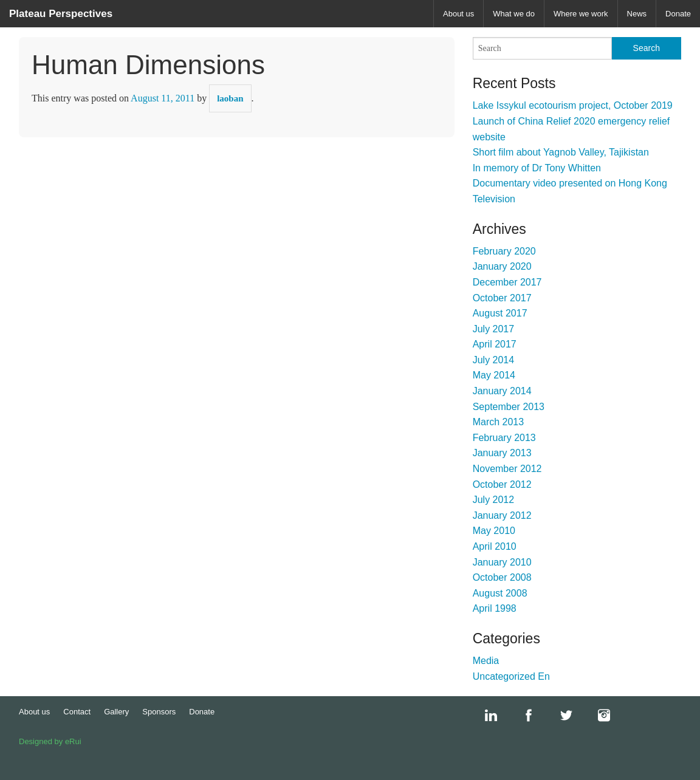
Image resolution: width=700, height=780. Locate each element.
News (637, 14)
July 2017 (494, 329)
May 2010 (494, 531)
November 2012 (507, 469)
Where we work (581, 14)
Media (486, 661)
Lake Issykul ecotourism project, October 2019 (573, 105)
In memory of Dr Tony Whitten (537, 168)
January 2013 (502, 453)
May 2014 (494, 375)
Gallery (116, 712)
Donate (678, 14)
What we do (514, 14)
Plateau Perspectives (61, 14)
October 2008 (502, 577)
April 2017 (495, 344)
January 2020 (502, 266)
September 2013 (509, 407)
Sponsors (159, 712)
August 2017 (500, 313)
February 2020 (504, 251)
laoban (230, 98)
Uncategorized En (511, 676)
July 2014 (494, 360)
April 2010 (495, 546)
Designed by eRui (50, 741)
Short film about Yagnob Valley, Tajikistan (561, 152)
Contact (77, 712)
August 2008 (500, 593)
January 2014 (502, 391)
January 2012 (502, 515)
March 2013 (499, 422)
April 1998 (495, 608)
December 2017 (507, 282)
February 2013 (504, 438)
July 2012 (494, 500)
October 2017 (502, 298)
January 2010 (502, 562)
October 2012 (502, 484)
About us (458, 14)
